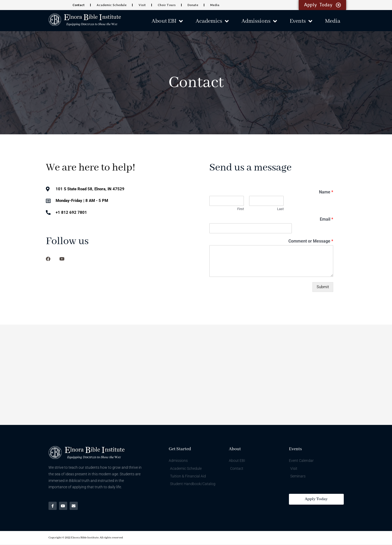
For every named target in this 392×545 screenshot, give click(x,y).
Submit (323, 287)
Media (214, 5)
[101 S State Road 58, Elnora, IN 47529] (196, 375)
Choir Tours (166, 5)
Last (280, 209)
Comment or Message (311, 241)
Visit (142, 5)
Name (326, 192)
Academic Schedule (112, 5)
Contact (79, 5)
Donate (192, 5)
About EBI (167, 21)
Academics (212, 21)
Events (301, 21)
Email (326, 219)
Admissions (259, 21)
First (241, 209)
